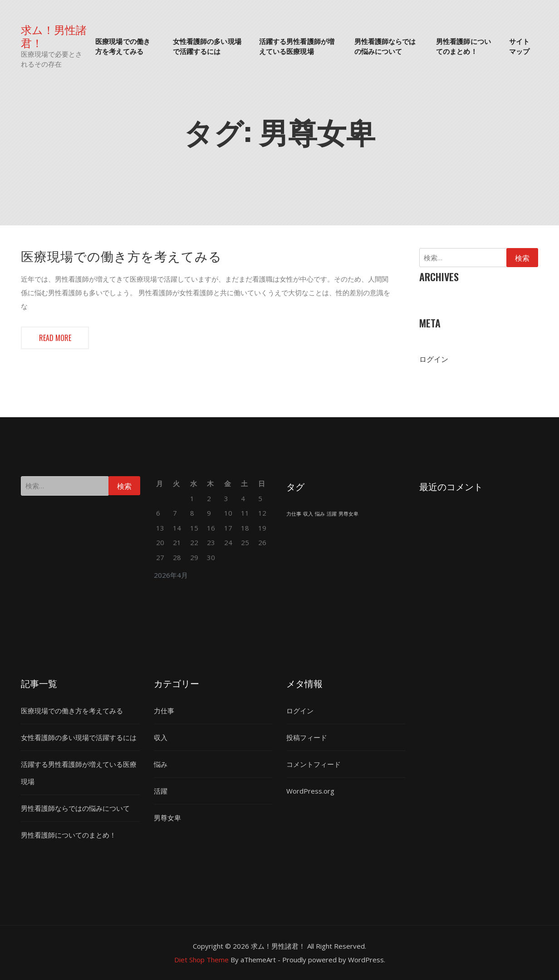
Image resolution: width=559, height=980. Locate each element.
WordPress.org (310, 791)
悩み (161, 764)
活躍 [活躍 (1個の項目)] (332, 514)
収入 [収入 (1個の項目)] (308, 514)
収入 (161, 737)
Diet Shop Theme (201, 960)
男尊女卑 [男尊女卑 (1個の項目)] (348, 514)
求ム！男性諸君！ (54, 36)
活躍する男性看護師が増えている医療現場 (297, 46)
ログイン (434, 359)
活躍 (161, 791)
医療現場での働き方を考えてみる (123, 46)
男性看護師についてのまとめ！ (463, 46)
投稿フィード (307, 737)
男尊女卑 (167, 818)
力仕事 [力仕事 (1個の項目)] (294, 514)
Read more (55, 338)
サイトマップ (519, 46)
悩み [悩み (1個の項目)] (320, 514)
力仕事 (164, 711)
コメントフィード (314, 764)
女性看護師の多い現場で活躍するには (207, 46)
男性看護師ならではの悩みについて (385, 46)
